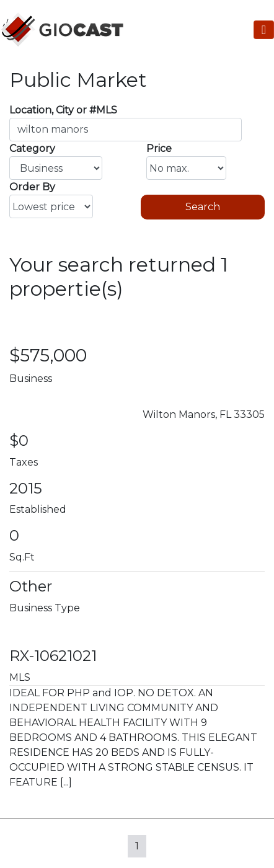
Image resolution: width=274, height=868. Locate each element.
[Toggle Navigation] (264, 30)
